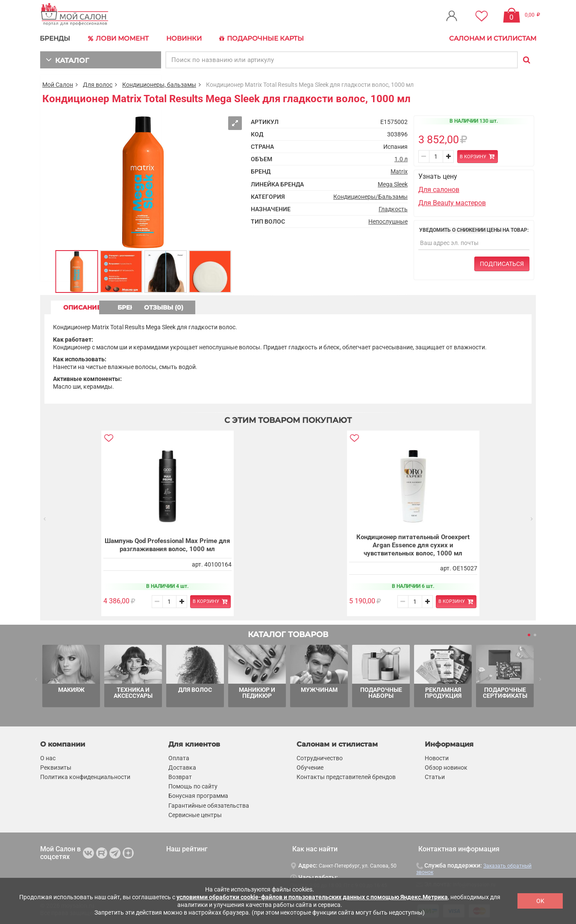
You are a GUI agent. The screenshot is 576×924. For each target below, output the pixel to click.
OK (540, 901)
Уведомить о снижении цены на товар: (474, 229)
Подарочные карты (259, 38)
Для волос (98, 84)
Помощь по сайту (193, 786)
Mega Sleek (393, 183)
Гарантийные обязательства (209, 805)
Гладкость (393, 208)
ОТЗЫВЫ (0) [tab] (233, 307)
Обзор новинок (446, 767)
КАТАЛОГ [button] (66, 59)
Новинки (183, 38)
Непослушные (388, 221)
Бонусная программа (198, 796)
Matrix (399, 171)
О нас (48, 758)
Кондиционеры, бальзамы (159, 84)
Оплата (179, 758)
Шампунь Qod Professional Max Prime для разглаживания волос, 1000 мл (167, 545)
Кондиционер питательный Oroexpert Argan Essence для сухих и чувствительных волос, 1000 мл (413, 545)
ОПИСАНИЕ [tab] (85, 307)
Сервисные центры (195, 815)
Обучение (310, 767)
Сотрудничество (320, 758)
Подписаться (502, 263)
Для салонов (439, 189)
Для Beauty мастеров (452, 202)
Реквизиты (56, 767)
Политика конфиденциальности (85, 776)
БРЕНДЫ (55, 38)
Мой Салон (58, 84)
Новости (437, 758)
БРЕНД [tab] (159, 307)
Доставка (182, 767)
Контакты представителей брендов (346, 776)
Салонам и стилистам (493, 38)
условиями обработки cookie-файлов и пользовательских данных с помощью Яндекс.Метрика (312, 897)
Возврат (180, 776)
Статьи (435, 776)
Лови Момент (118, 38)
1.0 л (401, 159)
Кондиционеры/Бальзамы (370, 196)
